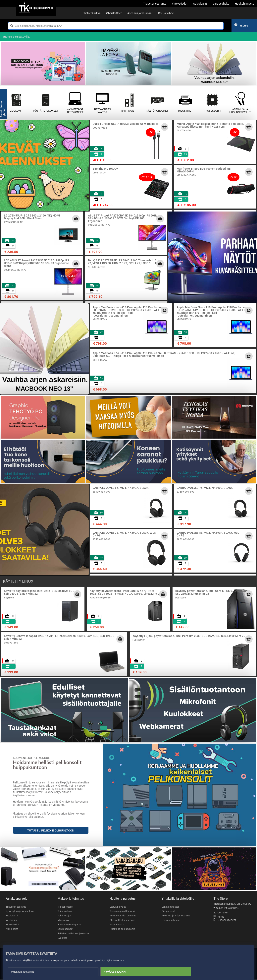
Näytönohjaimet (157, 103)
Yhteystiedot (13, 925)
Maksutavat (64, 920)
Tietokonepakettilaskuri (123, 911)
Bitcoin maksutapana (70, 925)
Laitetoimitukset (171, 907)
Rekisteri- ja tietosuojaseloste (74, 934)
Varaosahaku (117, 925)
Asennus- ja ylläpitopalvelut (177, 916)
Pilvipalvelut (168, 911)
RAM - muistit (129, 103)
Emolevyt (16, 103)
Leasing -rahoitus (171, 920)
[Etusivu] (36, 8)
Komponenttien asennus (123, 916)
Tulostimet (185, 103)
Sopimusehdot (66, 929)
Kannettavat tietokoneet (75, 103)
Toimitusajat (65, 916)
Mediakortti (12, 916)
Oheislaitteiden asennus (123, 920)
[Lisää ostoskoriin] (165, 127)
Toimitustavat (65, 911)
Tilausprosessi (66, 907)
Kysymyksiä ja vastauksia (20, 911)
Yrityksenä (12, 920)
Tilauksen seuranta (17, 907)
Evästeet (62, 938)
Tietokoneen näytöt (102, 103)
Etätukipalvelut (118, 907)
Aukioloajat (12, 929)
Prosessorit (212, 103)
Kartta (219, 917)
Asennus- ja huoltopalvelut (240, 103)
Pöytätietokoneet (46, 103)
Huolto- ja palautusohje (123, 929)
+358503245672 (225, 920)
